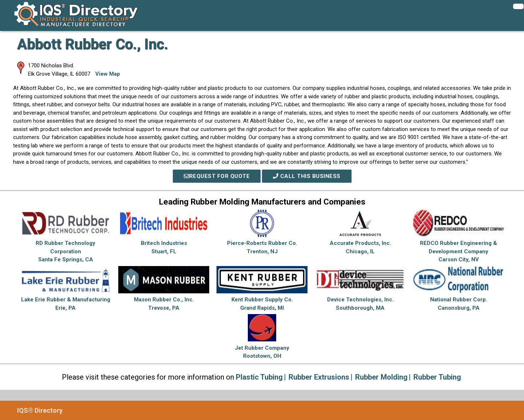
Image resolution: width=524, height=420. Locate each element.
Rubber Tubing (437, 377)
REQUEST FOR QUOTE (217, 176)
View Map (108, 74)
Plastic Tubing (259, 377)
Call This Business (307, 176)
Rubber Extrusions (319, 377)
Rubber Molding (381, 377)
